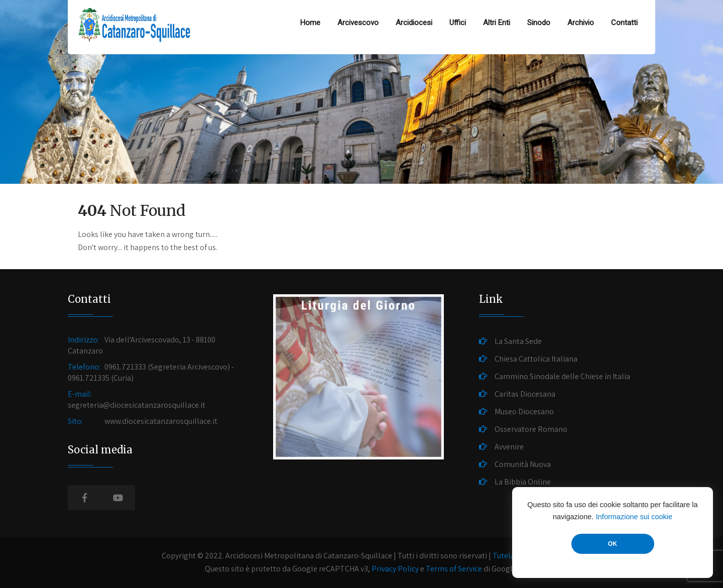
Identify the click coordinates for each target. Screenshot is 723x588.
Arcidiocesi (414, 23)
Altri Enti (497, 23)
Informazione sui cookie (634, 517)
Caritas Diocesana (525, 394)
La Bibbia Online (523, 482)
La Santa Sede (518, 341)
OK (613, 544)
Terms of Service (454, 569)
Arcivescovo (358, 23)
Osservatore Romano (531, 429)
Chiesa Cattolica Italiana (536, 359)
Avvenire (509, 447)
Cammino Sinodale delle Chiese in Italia (562, 376)
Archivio (581, 23)
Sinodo (539, 23)
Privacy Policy (395, 569)
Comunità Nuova (523, 464)
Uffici (458, 23)
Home (310, 23)
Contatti (624, 23)
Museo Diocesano (524, 411)
